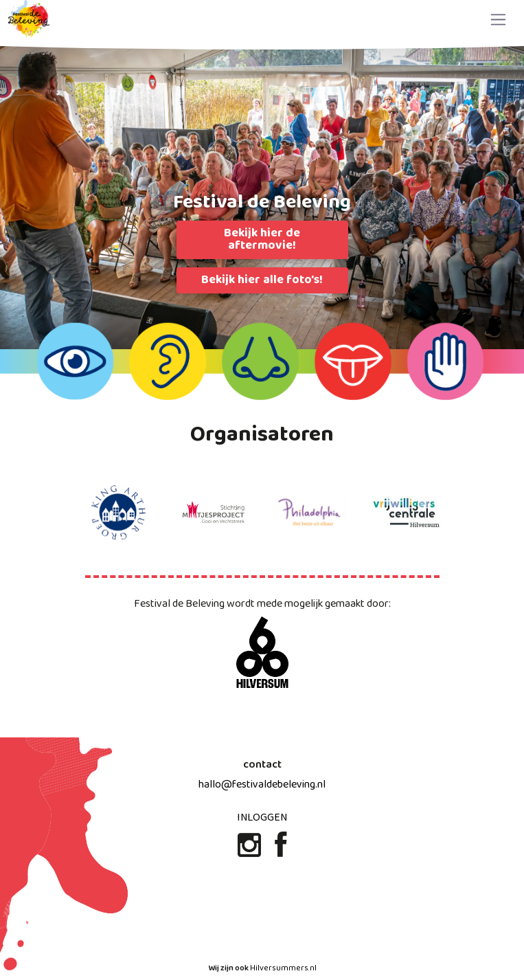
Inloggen (262, 817)
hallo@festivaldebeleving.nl (262, 784)
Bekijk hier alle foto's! (262, 280)
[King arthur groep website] (118, 512)
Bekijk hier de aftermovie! (262, 240)
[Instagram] (251, 851)
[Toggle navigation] (498, 20)
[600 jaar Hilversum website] (262, 653)
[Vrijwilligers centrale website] (407, 512)
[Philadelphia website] (310, 512)
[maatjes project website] (214, 512)
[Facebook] (281, 851)
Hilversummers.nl (283, 968)
